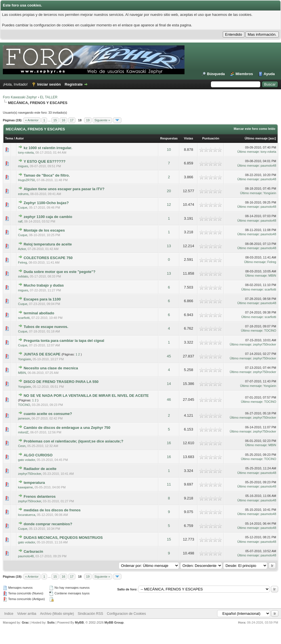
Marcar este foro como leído (254, 129)
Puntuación (211, 138)
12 (169, 205)
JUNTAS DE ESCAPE (42, 354)
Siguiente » (102, 120)
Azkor (22, 249)
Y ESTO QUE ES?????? (45, 161)
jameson (24, 418)
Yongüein (270, 193)
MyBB (79, 622)
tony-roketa (26, 152)
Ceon (22, 446)
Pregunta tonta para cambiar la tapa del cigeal (64, 341)
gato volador (27, 460)
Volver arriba (27, 614)
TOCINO (270, 331)
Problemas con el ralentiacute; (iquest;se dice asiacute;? (73, 441)
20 (169, 191)
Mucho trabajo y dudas (44, 285)
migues (23, 166)
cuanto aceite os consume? (48, 414)
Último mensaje (256, 138)
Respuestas (169, 138)
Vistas (188, 138)
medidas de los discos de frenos (52, 510)
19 (88, 120)
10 (169, 150)
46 (169, 400)
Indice (9, 614)
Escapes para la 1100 (42, 299)
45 (169, 356)
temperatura (34, 483)
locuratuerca (27, 515)
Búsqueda (216, 74)
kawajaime (26, 487)
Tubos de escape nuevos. (46, 327)
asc (272, 138)
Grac (25, 622)
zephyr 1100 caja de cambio (48, 217)
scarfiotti (270, 289)
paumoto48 (268, 166)
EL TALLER (49, 97)
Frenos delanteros (40, 496)
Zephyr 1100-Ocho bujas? (46, 203)
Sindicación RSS (90, 614)
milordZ (23, 432)
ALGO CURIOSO (38, 455)
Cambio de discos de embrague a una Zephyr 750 (67, 428)
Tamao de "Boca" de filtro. (47, 175)
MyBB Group (114, 622)
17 (72, 120)
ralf (20, 221)
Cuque (23, 207)
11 (169, 484)
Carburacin (33, 551)
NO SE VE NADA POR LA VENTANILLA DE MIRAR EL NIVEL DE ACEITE (86, 396)
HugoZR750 (27, 180)
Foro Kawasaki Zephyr (20, 97)
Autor (20, 138)
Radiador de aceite (40, 469)
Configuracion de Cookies (126, 614)
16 (63, 120)
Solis (51, 622)
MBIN (272, 276)
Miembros (244, 74)
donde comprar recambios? (48, 524)
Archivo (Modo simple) (57, 614)
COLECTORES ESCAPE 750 (48, 258)
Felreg (23, 262)
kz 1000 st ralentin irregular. (48, 148)
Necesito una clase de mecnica (51, 368)
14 (169, 384)
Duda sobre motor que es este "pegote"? (59, 272)
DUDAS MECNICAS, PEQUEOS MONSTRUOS (63, 538)
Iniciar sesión (49, 84)
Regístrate (74, 84)
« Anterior (32, 120)
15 (55, 120)
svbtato (23, 276)
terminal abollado (39, 313)
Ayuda (269, 74)
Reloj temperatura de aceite (48, 244)
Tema (9, 138)
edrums (23, 194)
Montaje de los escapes (44, 230)
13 (169, 246)
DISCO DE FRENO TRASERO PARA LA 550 (61, 382)
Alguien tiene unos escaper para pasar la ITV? (64, 189)
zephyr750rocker (265, 344)
